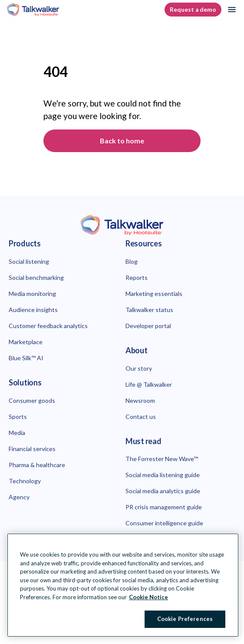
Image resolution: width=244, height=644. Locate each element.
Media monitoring (32, 294)
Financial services (32, 449)
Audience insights (33, 310)
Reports (137, 277)
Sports (18, 417)
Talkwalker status (149, 310)
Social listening (29, 261)
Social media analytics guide (163, 491)
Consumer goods (32, 400)
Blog (132, 261)
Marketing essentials (154, 294)
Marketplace (26, 342)
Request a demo (193, 10)
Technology (25, 481)
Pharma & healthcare (37, 465)
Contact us (141, 417)
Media (17, 433)
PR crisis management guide (164, 507)
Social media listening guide (163, 475)
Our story (139, 368)
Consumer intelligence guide (164, 523)
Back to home (122, 141)
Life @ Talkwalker (149, 384)
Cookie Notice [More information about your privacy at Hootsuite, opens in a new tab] (148, 597)
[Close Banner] (225, 543)
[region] (123, 585)
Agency (19, 497)
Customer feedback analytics (48, 326)
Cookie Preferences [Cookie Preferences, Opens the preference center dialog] (185, 619)
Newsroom (140, 400)
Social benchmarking (36, 277)
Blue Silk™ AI (26, 358)
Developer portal (148, 326)
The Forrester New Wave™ (162, 459)
